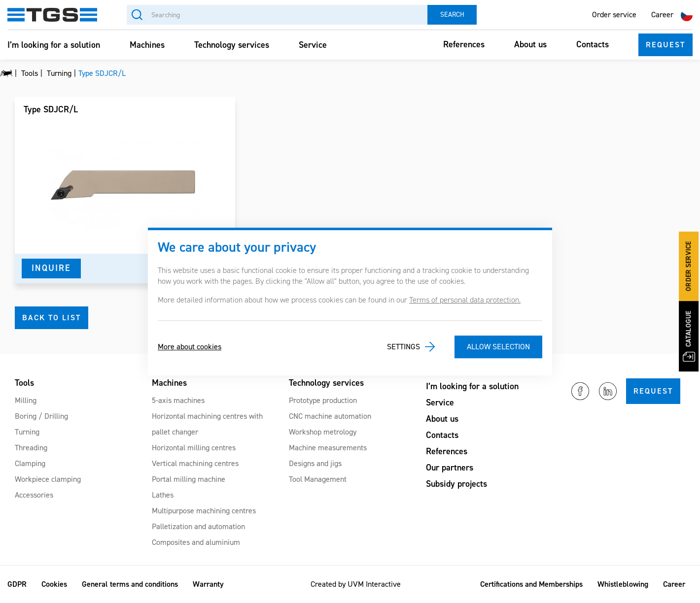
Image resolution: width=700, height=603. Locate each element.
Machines (147, 45)
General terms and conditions (130, 584)
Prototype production (323, 400)
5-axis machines (178, 400)
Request (665, 45)
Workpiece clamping (48, 479)
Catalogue (689, 336)
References (464, 44)
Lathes (163, 495)
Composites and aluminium (196, 542)
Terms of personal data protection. (465, 300)
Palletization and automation (198, 526)
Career (662, 15)
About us (530, 44)
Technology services (232, 45)
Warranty (208, 584)
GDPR (17, 584)
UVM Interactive (374, 584)
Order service (614, 15)
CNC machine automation (330, 416)
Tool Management (318, 479)
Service (313, 45)
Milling (26, 400)
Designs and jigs (315, 463)
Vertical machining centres (195, 463)
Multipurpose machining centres (204, 511)
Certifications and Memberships (531, 584)
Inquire (51, 268)
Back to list (52, 318)
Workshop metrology (323, 432)
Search (452, 15)
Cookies (54, 584)
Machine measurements (328, 448)
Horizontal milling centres (194, 448)
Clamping (30, 463)
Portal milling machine (189, 479)
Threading (31, 448)
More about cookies (190, 347)
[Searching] (277, 15)
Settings (403, 347)
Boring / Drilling (41, 416)
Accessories (34, 495)
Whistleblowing (623, 584)
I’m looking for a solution (54, 45)
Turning (27, 432)
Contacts (593, 44)
